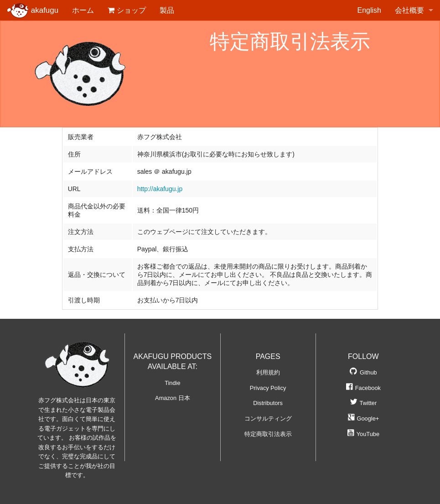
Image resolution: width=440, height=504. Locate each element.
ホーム (83, 10)
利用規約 (268, 372)
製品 (167, 10)
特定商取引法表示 (268, 434)
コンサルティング (268, 418)
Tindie (172, 383)
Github (363, 372)
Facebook (363, 388)
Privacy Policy (268, 388)
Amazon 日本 (173, 398)
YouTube (363, 434)
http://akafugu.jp (160, 189)
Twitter (364, 403)
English (369, 10)
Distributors (268, 403)
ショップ (127, 10)
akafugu (33, 11)
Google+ (364, 418)
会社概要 (409, 10)
